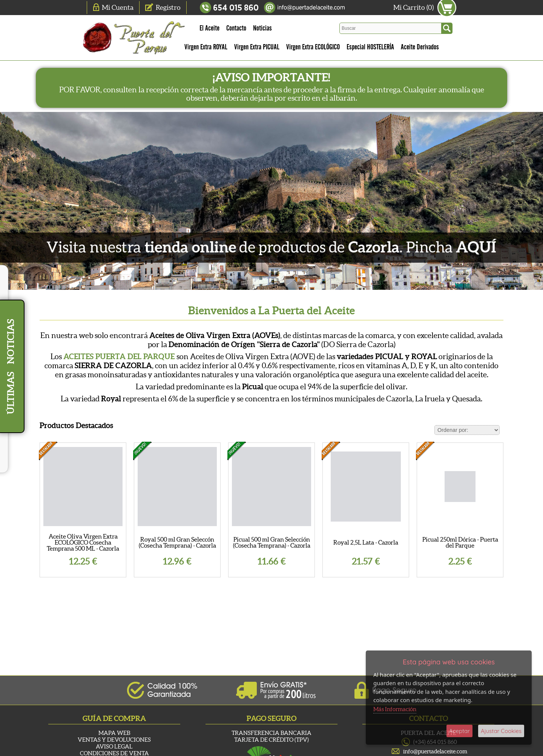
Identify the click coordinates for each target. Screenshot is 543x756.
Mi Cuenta (118, 7)
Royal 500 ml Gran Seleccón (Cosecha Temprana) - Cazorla (177, 542)
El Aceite (209, 28)
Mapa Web (114, 733)
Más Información (395, 709)
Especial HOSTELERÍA (370, 47)
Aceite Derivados (420, 47)
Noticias (262, 28)
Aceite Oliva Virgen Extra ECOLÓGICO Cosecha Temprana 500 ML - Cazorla (83, 542)
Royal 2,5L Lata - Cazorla (366, 542)
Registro (168, 7)
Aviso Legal (114, 746)
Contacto (236, 28)
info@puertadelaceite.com (435, 751)
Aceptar (459, 731)
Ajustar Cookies (501, 731)
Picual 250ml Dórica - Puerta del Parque (460, 542)
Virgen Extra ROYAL (206, 47)
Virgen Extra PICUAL (257, 47)
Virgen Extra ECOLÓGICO (313, 47)
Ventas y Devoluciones (114, 740)
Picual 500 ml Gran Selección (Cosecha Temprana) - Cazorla (272, 542)
